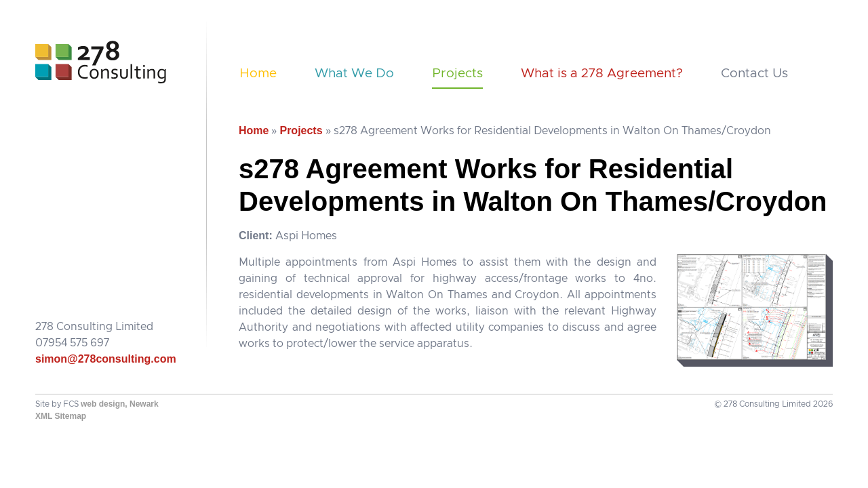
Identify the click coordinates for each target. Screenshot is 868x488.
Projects (457, 74)
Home (258, 74)
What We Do (354, 74)
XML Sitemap (61, 416)
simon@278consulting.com (106, 359)
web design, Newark (120, 404)
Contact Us (754, 74)
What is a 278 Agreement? (602, 74)
